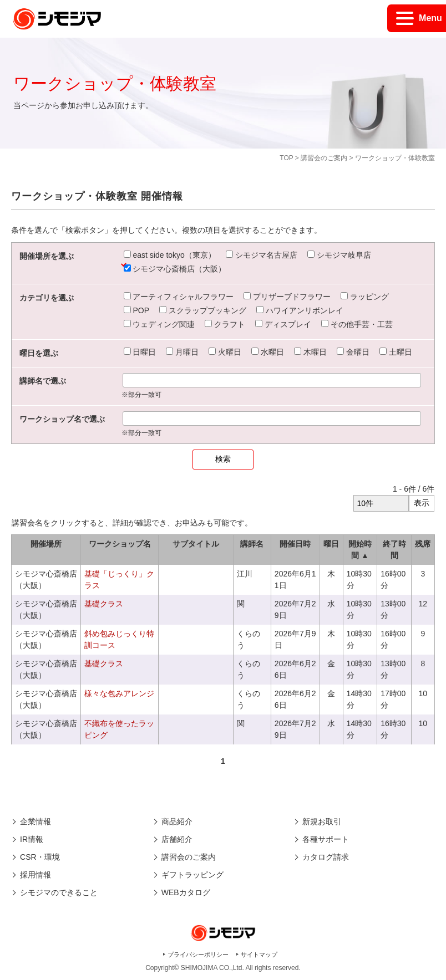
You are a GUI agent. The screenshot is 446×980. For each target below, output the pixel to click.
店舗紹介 (177, 839)
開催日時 (295, 544)
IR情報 (32, 839)
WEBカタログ (186, 892)
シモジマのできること (59, 892)
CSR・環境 (40, 857)
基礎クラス (104, 604)
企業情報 (36, 821)
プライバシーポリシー (198, 955)
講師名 (252, 544)
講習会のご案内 (324, 158)
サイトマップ (259, 955)
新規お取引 (322, 821)
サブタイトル (196, 544)
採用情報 (36, 875)
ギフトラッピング (192, 875)
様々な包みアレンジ (119, 693)
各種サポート (326, 839)
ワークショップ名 (120, 544)
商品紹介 (177, 821)
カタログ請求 (326, 857)
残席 (423, 544)
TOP (286, 158)
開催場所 (46, 544)
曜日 (331, 544)
